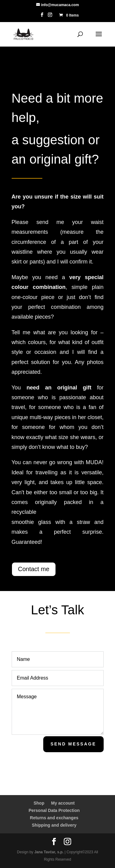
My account (63, 803)
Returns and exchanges (54, 818)
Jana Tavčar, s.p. (49, 852)
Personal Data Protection (54, 810)
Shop (39, 803)
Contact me (34, 569)
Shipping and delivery (54, 825)
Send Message (73, 744)
